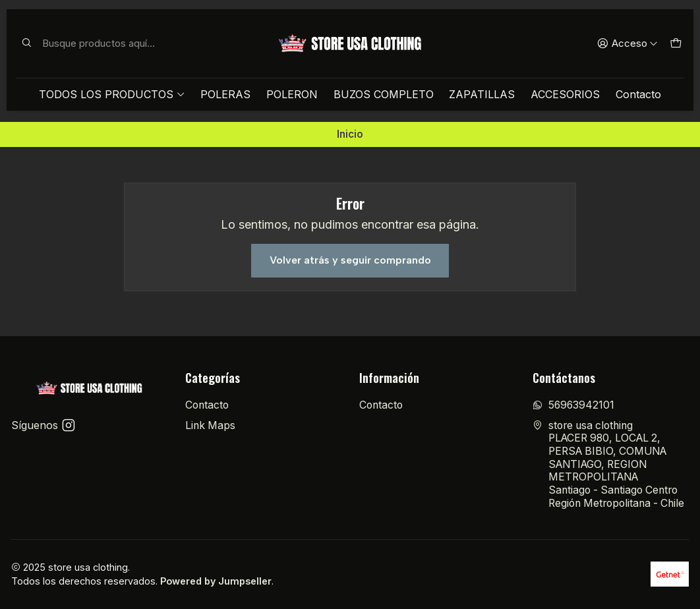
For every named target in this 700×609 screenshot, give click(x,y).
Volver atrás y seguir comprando (350, 260)
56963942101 (573, 405)
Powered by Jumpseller (216, 581)
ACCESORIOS (565, 94)
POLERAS (225, 94)
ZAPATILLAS (482, 94)
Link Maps (210, 425)
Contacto (638, 94)
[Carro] (675, 43)
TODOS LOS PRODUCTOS (112, 94)
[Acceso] (627, 43)
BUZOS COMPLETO (384, 94)
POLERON (292, 94)
